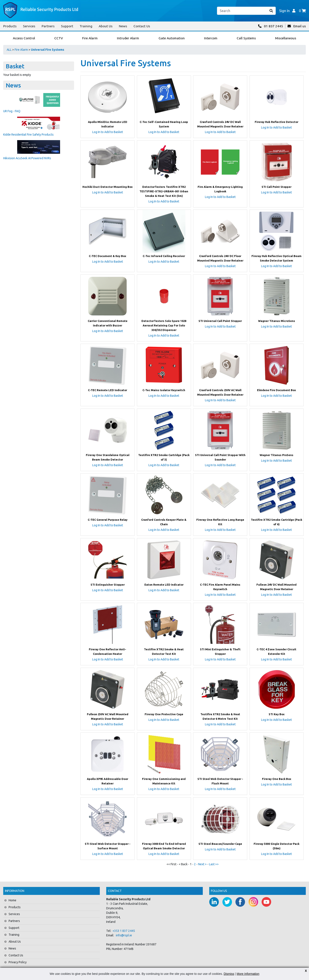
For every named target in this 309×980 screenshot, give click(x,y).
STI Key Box (277, 714)
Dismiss (229, 974)
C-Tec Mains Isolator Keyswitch (164, 390)
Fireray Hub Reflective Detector (276, 122)
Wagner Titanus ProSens (276, 455)
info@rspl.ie (124, 935)
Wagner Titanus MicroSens (277, 321)
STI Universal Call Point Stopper (220, 321)
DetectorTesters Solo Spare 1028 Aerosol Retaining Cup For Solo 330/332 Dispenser (164, 325)
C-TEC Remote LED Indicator (108, 390)
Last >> (214, 864)
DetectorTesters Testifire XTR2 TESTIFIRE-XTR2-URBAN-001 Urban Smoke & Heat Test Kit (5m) (164, 191)
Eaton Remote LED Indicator (164, 585)
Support (67, 26)
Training (86, 26)
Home (12, 900)
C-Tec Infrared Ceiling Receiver (164, 256)
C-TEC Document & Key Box (108, 256)
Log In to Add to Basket (108, 132)
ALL (9, 50)
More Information (248, 974)
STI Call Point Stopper (276, 187)
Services (29, 26)
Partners (48, 26)
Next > (203, 864)
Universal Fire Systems (48, 50)
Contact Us (142, 26)
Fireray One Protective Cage (164, 714)
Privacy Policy (18, 962)
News (123, 26)
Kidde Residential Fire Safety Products (28, 135)
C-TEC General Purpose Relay (108, 520)
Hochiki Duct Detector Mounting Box (108, 187)
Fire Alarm (21, 50)
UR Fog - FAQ (12, 111)
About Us (106, 26)
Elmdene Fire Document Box (276, 390)
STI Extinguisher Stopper (108, 585)
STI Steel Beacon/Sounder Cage (220, 844)
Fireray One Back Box (277, 779)
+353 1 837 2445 (124, 931)
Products (10, 26)
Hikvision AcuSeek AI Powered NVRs (27, 158)
